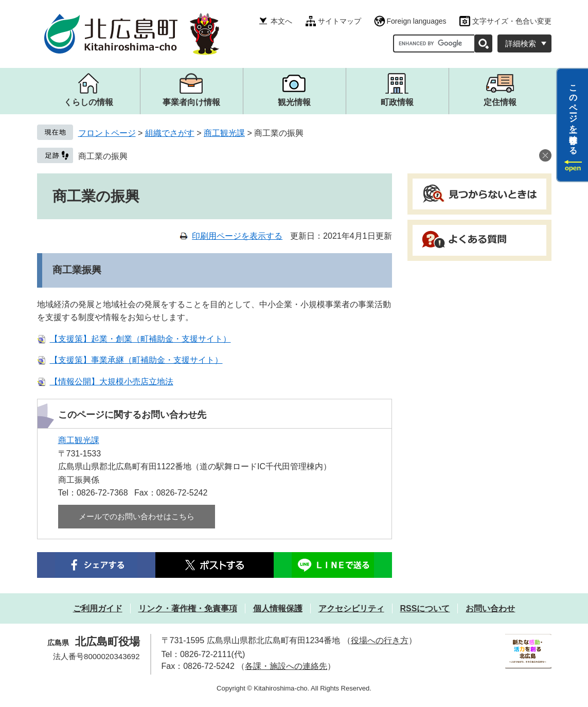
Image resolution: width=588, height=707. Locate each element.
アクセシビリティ (351, 608)
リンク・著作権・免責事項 (188, 608)
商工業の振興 (103, 156)
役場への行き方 (380, 640)
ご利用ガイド (98, 608)
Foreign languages (417, 21)
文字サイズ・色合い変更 (512, 21)
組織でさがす (170, 133)
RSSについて (425, 608)
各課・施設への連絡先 (286, 666)
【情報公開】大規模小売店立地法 (112, 382)
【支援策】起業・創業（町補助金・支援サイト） (140, 339)
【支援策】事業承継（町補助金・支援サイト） (136, 360)
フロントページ (107, 133)
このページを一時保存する (573, 115)
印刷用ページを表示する (237, 236)
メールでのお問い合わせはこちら (137, 516)
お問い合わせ (490, 608)
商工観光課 (224, 133)
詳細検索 (521, 43)
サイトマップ (340, 21)
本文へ (281, 21)
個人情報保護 (278, 608)
